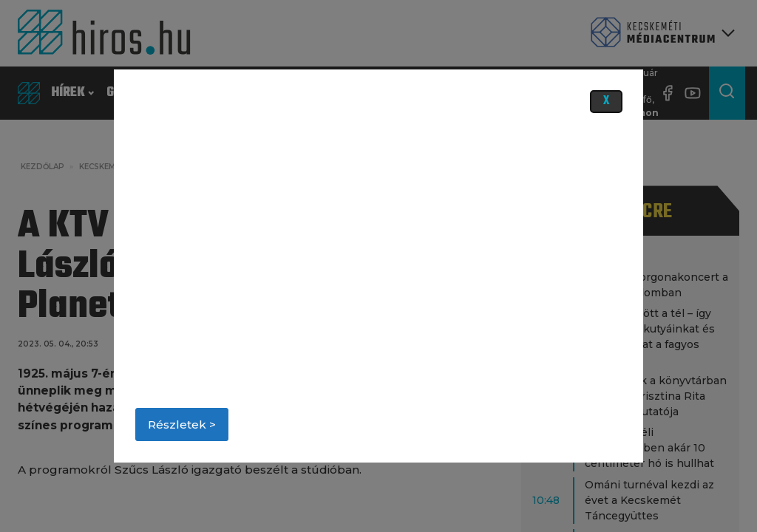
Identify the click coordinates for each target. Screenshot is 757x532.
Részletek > (182, 424)
